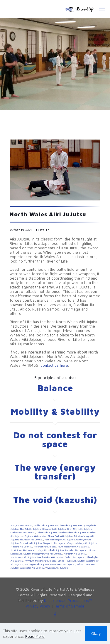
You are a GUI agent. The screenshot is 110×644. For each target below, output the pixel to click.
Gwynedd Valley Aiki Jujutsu (82, 543)
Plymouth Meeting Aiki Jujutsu (40, 561)
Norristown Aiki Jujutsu (23, 557)
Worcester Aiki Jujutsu (32, 568)
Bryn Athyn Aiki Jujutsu (79, 529)
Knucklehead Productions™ (68, 600)
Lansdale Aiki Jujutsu (76, 550)
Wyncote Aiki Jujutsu (57, 568)
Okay (96, 633)
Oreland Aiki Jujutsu (75, 557)
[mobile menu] (102, 9)
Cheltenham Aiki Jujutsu (23, 532)
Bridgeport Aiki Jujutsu (54, 529)
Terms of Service (69, 606)
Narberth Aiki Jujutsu (75, 554)
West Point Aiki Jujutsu (63, 564)
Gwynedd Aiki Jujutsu (55, 543)
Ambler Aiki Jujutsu (44, 525)
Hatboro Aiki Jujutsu (21, 547)
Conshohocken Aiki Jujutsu (72, 532)
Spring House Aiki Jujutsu (71, 561)
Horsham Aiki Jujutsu (45, 547)
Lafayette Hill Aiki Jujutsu (50, 550)
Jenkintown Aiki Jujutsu (23, 550)
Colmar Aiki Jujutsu (47, 532)
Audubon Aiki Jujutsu (66, 525)
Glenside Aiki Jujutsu (31, 543)
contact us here (54, 365)
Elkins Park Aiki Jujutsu (60, 536)
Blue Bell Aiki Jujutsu (30, 529)
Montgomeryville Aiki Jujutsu (47, 554)
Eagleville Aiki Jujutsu (35, 536)
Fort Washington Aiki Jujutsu (60, 540)
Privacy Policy (38, 606)
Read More (35, 636)
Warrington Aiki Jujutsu (37, 564)
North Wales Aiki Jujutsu (50, 557)
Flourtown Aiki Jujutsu (32, 540)
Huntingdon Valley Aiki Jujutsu (73, 547)
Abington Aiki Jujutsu (21, 525)
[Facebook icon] (55, 614)
